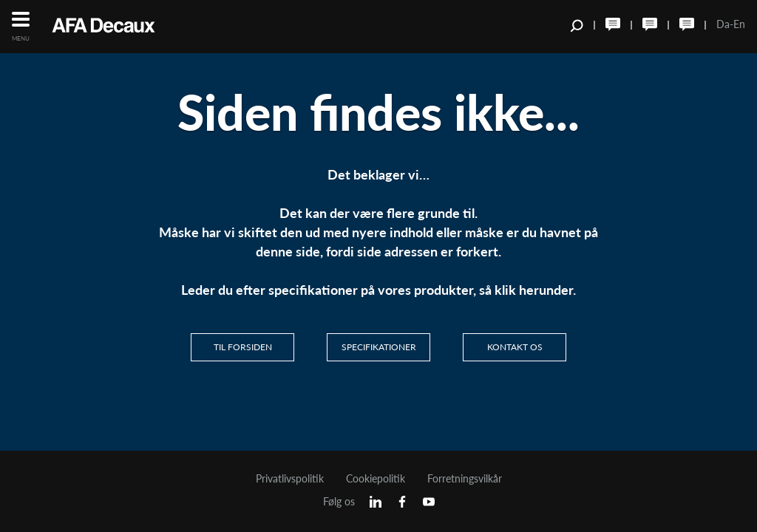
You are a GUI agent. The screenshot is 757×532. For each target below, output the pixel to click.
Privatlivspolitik (290, 479)
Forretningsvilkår (465, 479)
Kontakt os (515, 347)
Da (723, 24)
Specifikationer (379, 347)
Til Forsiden (243, 347)
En (739, 24)
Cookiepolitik (376, 479)
